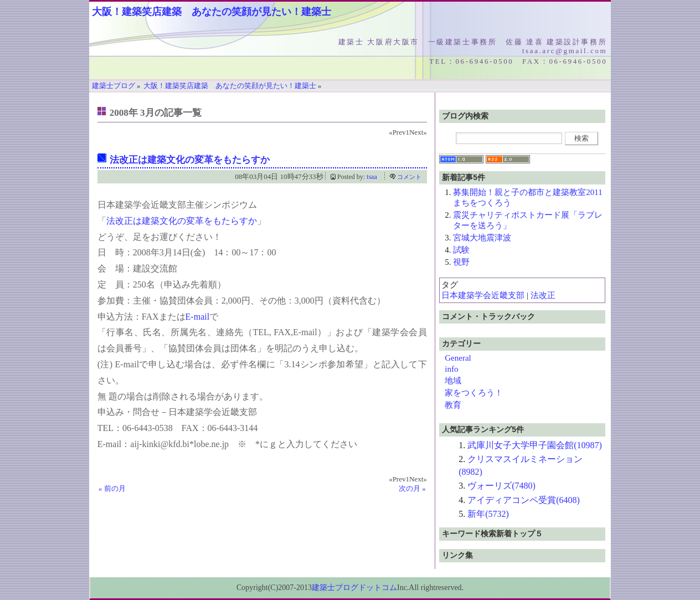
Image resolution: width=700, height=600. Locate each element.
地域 (453, 381)
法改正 (543, 295)
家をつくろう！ (474, 393)
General (458, 358)
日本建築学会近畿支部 (483, 295)
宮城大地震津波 (482, 238)
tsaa (372, 177)
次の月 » (412, 488)
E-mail (198, 317)
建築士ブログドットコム (354, 588)
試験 (461, 250)
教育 (453, 405)
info (451, 369)
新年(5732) (488, 514)
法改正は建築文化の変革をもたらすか (190, 160)
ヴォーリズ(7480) (501, 486)
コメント (409, 177)
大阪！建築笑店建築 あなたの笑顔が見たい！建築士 (212, 12)
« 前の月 (112, 488)
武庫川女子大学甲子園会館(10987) (535, 445)
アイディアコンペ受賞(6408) (524, 500)
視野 (461, 262)
